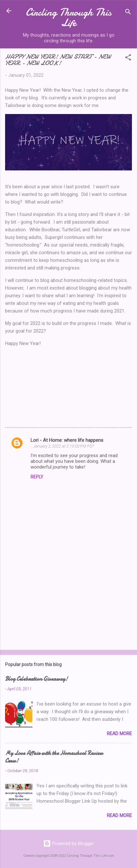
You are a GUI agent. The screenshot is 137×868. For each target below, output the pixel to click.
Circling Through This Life (69, 18)
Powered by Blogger (68, 843)
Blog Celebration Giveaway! (36, 679)
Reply (37, 477)
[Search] (128, 13)
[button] (128, 58)
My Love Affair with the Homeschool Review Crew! (54, 757)
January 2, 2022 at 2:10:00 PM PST (64, 446)
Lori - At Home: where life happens (67, 440)
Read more (119, 734)
